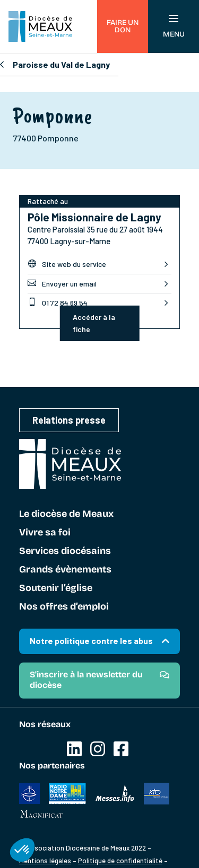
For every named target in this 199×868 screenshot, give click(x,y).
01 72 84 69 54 (58, 302)
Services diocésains (65, 551)
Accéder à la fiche (94, 323)
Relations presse (69, 420)
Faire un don (123, 26)
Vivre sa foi (45, 533)
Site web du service (67, 264)
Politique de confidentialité (120, 861)
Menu (174, 27)
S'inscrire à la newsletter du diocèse (86, 680)
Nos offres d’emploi (64, 607)
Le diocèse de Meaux (66, 514)
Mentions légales (45, 861)
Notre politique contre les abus (91, 641)
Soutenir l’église (56, 588)
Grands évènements (65, 570)
